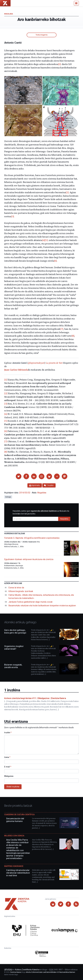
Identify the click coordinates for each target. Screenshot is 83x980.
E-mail (8, 767)
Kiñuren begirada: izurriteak (21, 591)
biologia (8, 497)
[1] (59, 64)
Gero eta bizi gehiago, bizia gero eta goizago (15, 631)
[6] (55, 261)
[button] (19, 476)
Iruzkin (8, 733)
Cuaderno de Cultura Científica (19, 815)
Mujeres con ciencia (14, 836)
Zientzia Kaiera (16, 972)
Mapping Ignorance (14, 866)
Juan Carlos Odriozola (16, 370)
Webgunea (9, 776)
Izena (7, 757)
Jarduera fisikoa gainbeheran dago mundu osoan (30, 602)
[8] (73, 336)
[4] (43, 240)
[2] (67, 192)
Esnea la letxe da (16, 588)
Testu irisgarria (41, 35)
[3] (12, 216)
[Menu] (76, 3)
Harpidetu (64, 519)
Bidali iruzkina (13, 787)
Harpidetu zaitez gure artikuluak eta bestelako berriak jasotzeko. (41, 512)
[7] (62, 329)
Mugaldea (9, 14)
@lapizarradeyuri (36, 363)
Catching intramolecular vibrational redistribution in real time (18, 873)
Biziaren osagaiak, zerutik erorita (13, 666)
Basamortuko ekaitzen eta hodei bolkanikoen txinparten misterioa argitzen (42, 606)
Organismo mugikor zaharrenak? (14, 648)
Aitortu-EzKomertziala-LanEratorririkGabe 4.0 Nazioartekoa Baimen (50, 972)
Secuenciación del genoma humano (15, 820)
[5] (46, 240)
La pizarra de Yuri (54, 363)
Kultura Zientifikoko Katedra (27, 970)
